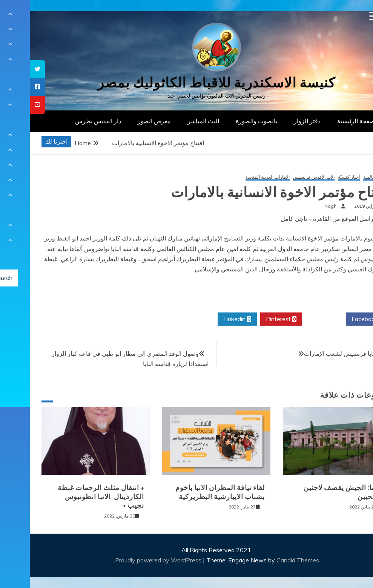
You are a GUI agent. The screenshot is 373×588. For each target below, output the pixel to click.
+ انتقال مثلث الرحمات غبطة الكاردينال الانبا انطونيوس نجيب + (71, 497)
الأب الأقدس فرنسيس (284, 177)
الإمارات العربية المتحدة (238, 177)
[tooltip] (8, 69)
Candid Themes (268, 560)
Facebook (338, 319)
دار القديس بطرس (68, 121)
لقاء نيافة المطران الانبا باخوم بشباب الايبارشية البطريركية (190, 492)
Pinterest (251, 319)
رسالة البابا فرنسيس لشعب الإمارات (320, 354)
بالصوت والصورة (227, 121)
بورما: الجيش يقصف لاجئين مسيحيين (315, 492)
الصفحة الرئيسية (328, 121)
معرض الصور (124, 121)
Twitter (294, 319)
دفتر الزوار (277, 121)
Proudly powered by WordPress (129, 560)
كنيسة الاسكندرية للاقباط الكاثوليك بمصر (186, 83)
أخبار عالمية (345, 177)
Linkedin (207, 319)
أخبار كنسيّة (319, 177)
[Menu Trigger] (344, 16)
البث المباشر (173, 121)
